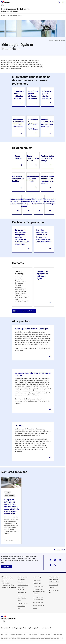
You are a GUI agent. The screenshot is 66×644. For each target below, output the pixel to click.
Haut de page (60, 550)
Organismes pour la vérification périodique (33, 95)
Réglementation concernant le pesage (47, 158)
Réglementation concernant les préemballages (49, 201)
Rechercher (59, 2)
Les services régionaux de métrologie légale (42, 275)
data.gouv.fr (46, 628)
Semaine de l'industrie (38, 603)
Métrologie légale (37, 583)
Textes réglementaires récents (33, 158)
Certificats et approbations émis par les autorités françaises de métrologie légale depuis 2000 (22, 237)
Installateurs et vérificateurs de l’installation (33, 124)
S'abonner (6, 567)
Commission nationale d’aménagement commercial (23, 579)
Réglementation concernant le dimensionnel (17, 201)
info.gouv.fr (5, 628)
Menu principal (64, 2)
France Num (36, 580)
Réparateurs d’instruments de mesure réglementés (19, 123)
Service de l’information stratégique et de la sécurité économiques (54, 579)
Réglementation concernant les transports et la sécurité (47, 180)
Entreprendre (36, 577)
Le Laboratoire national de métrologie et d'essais (33, 374)
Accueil (3, 15)
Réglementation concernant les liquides (19, 179)
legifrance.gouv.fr (33, 628)
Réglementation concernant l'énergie (33, 179)
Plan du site (4, 635)
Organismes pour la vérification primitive (19, 95)
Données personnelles (45, 635)
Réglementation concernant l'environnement (38, 201)
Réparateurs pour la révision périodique (47, 95)
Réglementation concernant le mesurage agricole (28, 203)
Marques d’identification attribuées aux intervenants (47, 123)
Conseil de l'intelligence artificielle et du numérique (23, 587)
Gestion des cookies (58, 635)
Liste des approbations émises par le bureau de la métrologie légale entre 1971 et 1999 (44, 236)
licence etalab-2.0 (57, 638)
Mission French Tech (38, 586)
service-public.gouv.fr (18, 628)
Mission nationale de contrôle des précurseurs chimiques (39, 592)
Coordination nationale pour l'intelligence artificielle (23, 606)
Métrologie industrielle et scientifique (31, 329)
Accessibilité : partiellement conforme (18, 635)
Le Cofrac (19, 426)
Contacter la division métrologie (25, 311)
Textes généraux (19, 157)
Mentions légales (33, 635)
